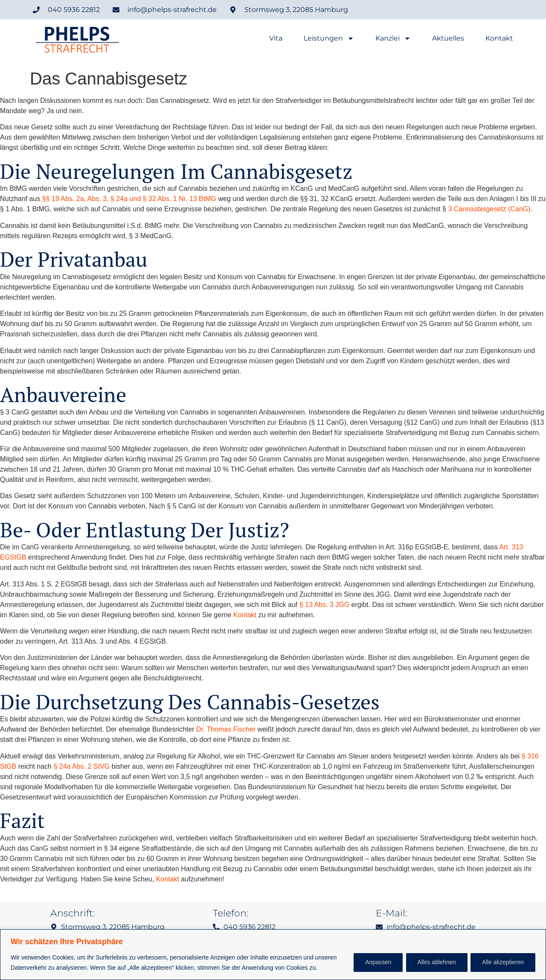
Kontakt (499, 38)
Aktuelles (448, 38)
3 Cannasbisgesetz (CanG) (489, 209)
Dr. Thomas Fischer (226, 729)
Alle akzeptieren (502, 962)
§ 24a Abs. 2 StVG (81, 766)
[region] (273, 955)
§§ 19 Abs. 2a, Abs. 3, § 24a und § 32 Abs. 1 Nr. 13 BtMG (129, 199)
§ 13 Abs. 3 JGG (324, 605)
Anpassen (372, 962)
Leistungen (329, 38)
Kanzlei (393, 38)
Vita (276, 38)
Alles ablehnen (433, 962)
